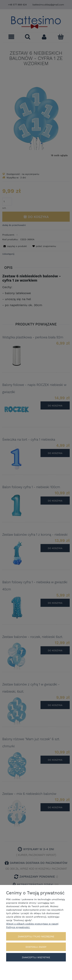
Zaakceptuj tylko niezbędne (36, 937)
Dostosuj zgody (36, 947)
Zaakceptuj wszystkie (36, 957)
